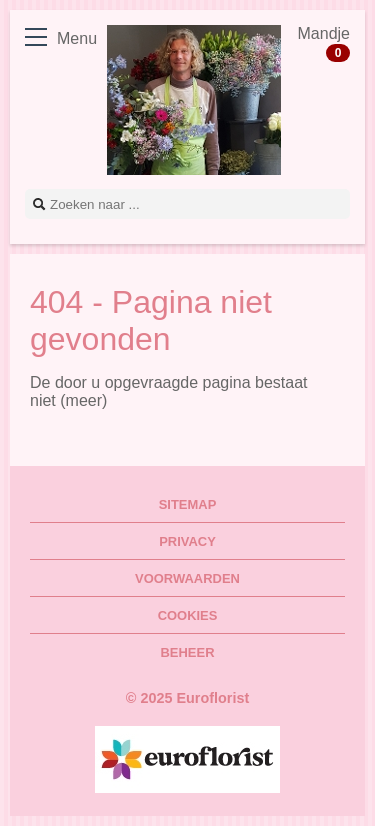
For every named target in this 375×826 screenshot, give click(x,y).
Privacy (187, 541)
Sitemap (188, 504)
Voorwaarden (187, 578)
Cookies (188, 615)
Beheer (188, 652)
